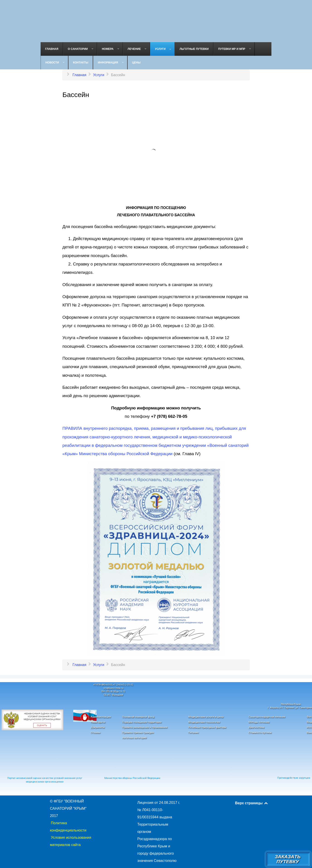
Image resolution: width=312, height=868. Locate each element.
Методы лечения (259, 722)
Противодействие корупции (294, 778)
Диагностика (256, 727)
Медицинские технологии (204, 722)
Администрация (101, 717)
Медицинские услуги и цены (206, 717)
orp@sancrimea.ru (113, 688)
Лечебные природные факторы (207, 727)
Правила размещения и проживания (145, 727)
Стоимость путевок (260, 732)
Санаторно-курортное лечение (267, 717)
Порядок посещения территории (142, 722)
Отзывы (96, 732)
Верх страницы (252, 803)
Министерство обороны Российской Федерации (132, 778)
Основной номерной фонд (138, 717)
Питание (193, 732)
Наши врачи (98, 722)
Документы (98, 727)
